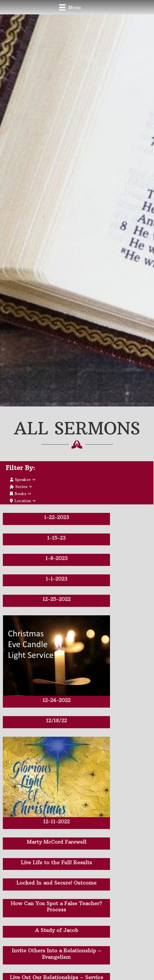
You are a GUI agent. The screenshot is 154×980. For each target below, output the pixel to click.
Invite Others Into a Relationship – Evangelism (57, 954)
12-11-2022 (56, 822)
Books (20, 494)
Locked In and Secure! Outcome (56, 883)
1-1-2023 (57, 579)
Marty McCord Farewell (57, 842)
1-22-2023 (57, 517)
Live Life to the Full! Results (56, 862)
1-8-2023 (57, 558)
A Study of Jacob (57, 930)
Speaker (23, 480)
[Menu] (70, 7)
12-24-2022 (57, 700)
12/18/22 (56, 720)
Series (21, 487)
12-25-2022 (57, 599)
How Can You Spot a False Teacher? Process (56, 907)
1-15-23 (56, 538)
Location (23, 501)
